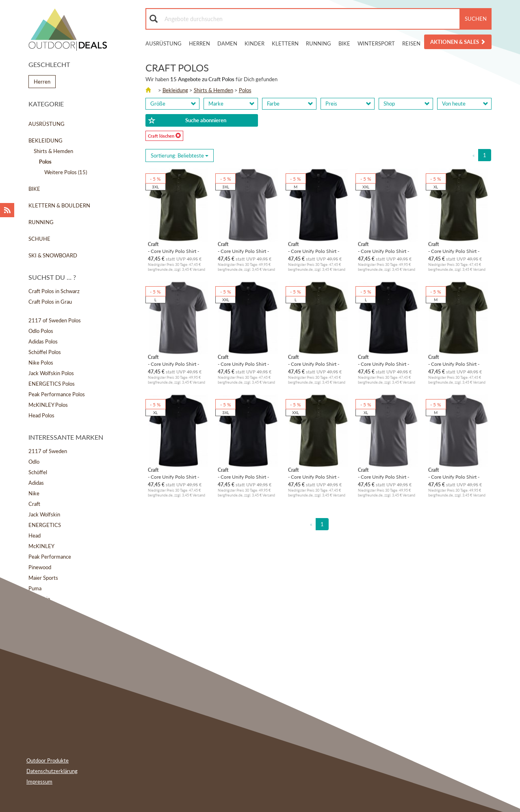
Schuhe (39, 239)
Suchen (476, 19)
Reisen (411, 43)
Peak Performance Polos (57, 394)
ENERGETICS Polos (52, 384)
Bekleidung (45, 140)
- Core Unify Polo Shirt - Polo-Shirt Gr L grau (173, 364)
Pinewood (40, 567)
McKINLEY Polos (48, 405)
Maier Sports (43, 578)
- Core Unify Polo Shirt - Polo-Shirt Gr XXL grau (383, 251)
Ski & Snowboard (53, 255)
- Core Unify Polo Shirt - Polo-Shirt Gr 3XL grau (243, 251)
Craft (34, 504)
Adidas (36, 483)
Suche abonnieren (187, 121)
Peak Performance (50, 557)
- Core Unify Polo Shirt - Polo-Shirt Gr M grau (454, 477)
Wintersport (376, 43)
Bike (344, 43)
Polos (245, 90)
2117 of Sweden (48, 451)
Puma (35, 588)
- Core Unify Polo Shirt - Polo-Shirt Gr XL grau (383, 477)
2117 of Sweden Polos (55, 320)
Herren (199, 43)
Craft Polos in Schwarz (54, 291)
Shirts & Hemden (53, 151)
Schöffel (38, 472)
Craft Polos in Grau (50, 302)
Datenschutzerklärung (52, 771)
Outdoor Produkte (48, 760)
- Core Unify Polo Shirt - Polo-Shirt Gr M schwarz (314, 251)
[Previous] (474, 155)
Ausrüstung (164, 43)
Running (318, 43)
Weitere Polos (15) (66, 172)
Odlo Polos (41, 331)
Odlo (34, 462)
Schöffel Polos (45, 352)
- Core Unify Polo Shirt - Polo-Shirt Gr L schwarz (383, 364)
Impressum (39, 782)
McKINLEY (41, 546)
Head (35, 536)
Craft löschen (164, 136)
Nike (34, 493)
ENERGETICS (45, 525)
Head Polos (41, 415)
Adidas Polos (43, 341)
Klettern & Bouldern (59, 205)
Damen (227, 43)
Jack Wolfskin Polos (51, 373)
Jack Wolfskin (44, 514)
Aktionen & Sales (458, 42)
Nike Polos (41, 363)
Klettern (285, 43)
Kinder (255, 43)
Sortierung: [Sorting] (180, 155)
